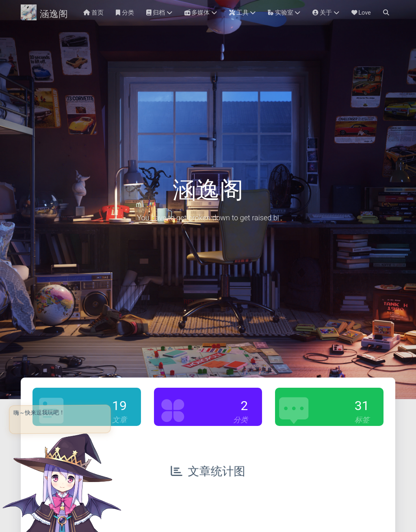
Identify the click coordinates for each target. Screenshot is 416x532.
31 (362, 406)
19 (119, 406)
